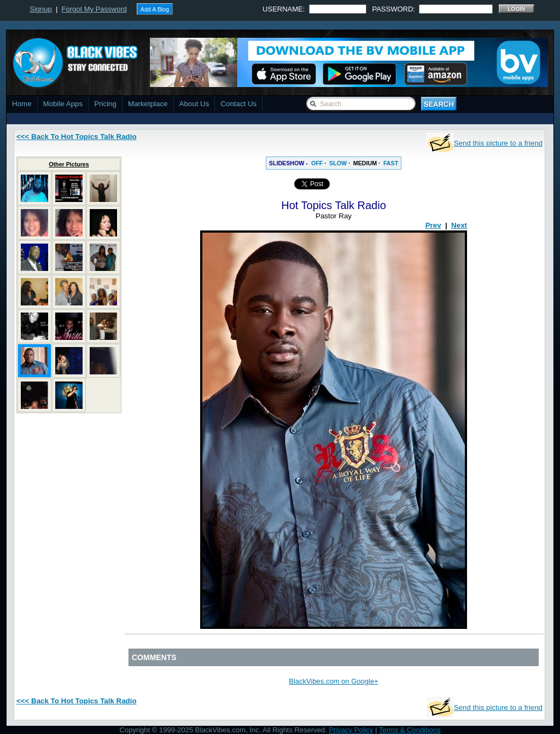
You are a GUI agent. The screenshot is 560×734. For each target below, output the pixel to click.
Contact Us (238, 104)
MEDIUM (365, 163)
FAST (391, 163)
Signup (40, 9)
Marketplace (148, 104)
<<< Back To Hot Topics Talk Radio (77, 137)
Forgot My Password (94, 9)
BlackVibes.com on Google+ (333, 681)
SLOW (338, 163)
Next (459, 225)
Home (22, 104)
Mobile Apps (63, 104)
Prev (433, 225)
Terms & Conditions (410, 730)
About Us (194, 104)
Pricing (105, 104)
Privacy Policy (351, 730)
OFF (317, 163)
